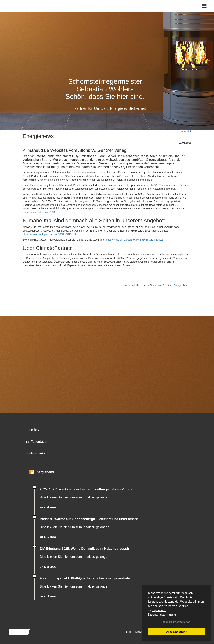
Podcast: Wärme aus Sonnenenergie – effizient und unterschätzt (90, 519)
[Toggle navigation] (204, 10)
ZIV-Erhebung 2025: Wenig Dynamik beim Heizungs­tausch (84, 549)
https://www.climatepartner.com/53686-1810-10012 (134, 240)
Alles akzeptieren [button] (177, 632)
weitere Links (37, 453)
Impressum (159, 610)
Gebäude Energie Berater (177, 285)
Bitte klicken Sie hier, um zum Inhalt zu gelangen (75, 497)
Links (33, 430)
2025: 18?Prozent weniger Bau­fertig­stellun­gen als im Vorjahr (86, 489)
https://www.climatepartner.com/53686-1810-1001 (50, 234)
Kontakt (139, 632)
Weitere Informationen (177, 622)
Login (129, 632)
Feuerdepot (37, 442)
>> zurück (186, 131)
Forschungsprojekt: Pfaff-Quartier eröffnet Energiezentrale (85, 578)
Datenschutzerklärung (162, 615)
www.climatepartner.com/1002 (40, 212)
